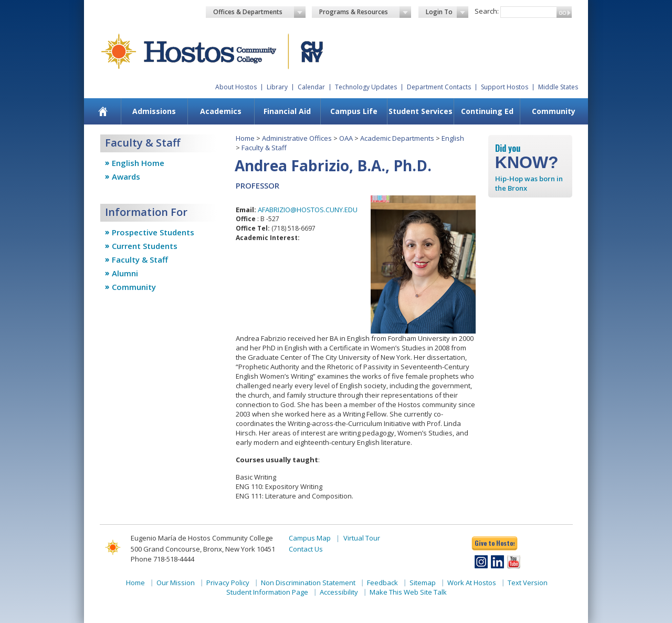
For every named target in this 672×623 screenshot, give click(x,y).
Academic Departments (397, 138)
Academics (221, 111)
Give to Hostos (495, 543)
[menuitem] (103, 111)
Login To (447, 12)
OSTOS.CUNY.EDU (329, 210)
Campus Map (310, 538)
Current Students (145, 246)
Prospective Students (153, 232)
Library (277, 87)
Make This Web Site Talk (408, 592)
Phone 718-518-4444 (162, 559)
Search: (487, 11)
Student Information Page (267, 592)
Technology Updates (366, 87)
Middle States (558, 87)
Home (245, 138)
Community (554, 111)
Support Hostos (505, 87)
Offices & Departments (259, 12)
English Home (138, 163)
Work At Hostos (472, 583)
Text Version (528, 583)
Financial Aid (287, 111)
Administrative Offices (297, 138)
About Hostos (236, 87)
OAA (346, 138)
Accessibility (339, 592)
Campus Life (354, 111)
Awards (126, 176)
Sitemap (423, 583)
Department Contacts (439, 87)
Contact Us (306, 549)
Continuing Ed (487, 111)
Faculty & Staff (140, 259)
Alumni (125, 273)
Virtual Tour (362, 538)
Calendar (311, 87)
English (453, 138)
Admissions (154, 111)
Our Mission (176, 583)
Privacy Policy (228, 583)
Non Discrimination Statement (308, 583)
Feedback (382, 583)
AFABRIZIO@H (280, 210)
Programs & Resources (365, 12)
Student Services (421, 111)
